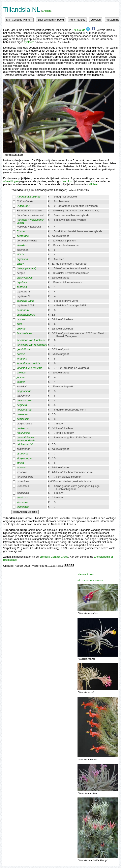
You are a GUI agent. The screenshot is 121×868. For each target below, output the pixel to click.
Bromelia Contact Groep (54, 557)
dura (19, 324)
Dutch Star (23, 206)
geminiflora (23, 349)
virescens (22, 502)
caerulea (22, 287)
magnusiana (24, 391)
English (46, 11)
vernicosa (22, 497)
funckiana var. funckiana (31, 340)
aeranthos (23, 236)
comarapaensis (26, 315)
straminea (23, 454)
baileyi (21, 264)
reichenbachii (25, 444)
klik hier (93, 184)
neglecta (22, 405)
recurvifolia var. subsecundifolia (26, 439)
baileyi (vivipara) (26, 268)
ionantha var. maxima (29, 368)
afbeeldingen (11, 181)
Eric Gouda (81, 30)
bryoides (22, 282)
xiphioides (23, 507)
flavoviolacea (24, 333)
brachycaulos (25, 278)
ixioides (21, 373)
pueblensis (23, 428)
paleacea (22, 414)
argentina (22, 259)
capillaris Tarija (26, 301)
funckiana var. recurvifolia (32, 345)
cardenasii (23, 310)
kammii (21, 382)
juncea (21, 377)
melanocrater (25, 400)
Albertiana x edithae (29, 197)
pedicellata (23, 419)
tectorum (22, 467)
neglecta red (24, 410)
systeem (29, 42)
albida (20, 254)
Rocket (21, 231)
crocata (21, 319)
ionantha (22, 359)
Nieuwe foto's (86, 574)
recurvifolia (23, 433)
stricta (20, 463)
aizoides (22, 245)
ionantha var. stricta (28, 363)
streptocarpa (24, 458)
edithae (21, 329)
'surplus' (67, 181)
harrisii (21, 354)
